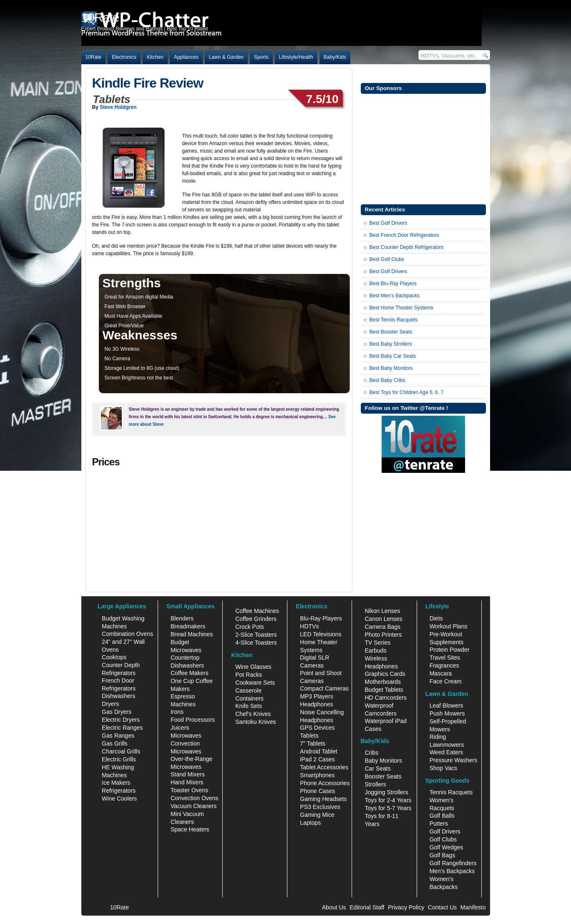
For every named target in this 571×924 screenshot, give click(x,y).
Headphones (316, 704)
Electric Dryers (121, 720)
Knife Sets (249, 706)
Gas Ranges (118, 736)
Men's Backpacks (452, 871)
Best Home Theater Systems (401, 308)
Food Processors (193, 720)
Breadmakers (188, 626)
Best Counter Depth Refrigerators (407, 247)
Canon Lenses (383, 619)
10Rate (94, 57)
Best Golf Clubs (387, 259)
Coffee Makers (190, 673)
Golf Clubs (443, 839)
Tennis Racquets (451, 792)
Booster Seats (383, 776)
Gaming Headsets (323, 799)
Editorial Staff (367, 907)
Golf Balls (442, 816)
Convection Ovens (194, 798)
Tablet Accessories (324, 767)
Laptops (310, 823)
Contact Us (442, 907)
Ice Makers (116, 783)
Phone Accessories (325, 783)
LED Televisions (321, 634)
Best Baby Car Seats (393, 356)
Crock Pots (249, 627)
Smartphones (317, 775)
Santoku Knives (255, 722)
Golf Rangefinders (453, 863)
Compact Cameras (324, 688)
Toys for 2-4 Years (388, 800)
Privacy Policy (406, 907)
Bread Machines (192, 634)
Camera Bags (382, 627)
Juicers (180, 728)
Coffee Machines (257, 611)
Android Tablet (318, 751)
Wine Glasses (253, 667)
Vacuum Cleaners (194, 806)
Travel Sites (445, 658)
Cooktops (114, 657)
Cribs (371, 753)
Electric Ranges (122, 728)
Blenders (182, 618)
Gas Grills (114, 743)
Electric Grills (119, 759)
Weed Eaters (446, 752)
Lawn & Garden (226, 57)
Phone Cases (317, 791)
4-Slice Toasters (256, 643)
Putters (439, 824)
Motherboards (382, 682)
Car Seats (377, 768)
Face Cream (446, 681)
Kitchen (155, 57)
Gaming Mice (317, 815)
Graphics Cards (385, 674)
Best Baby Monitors (391, 368)
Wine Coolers (119, 798)
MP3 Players (316, 696)
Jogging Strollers (386, 792)
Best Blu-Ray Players (393, 284)
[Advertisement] (423, 148)
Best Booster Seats (391, 332)
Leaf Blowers (446, 706)
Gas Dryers (117, 712)
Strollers (375, 784)
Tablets (309, 736)
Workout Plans (449, 626)
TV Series (377, 643)
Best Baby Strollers (391, 344)
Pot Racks (249, 675)
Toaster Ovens (189, 790)
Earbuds (375, 650)
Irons (177, 712)
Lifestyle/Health (296, 57)
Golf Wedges (446, 847)
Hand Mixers (187, 782)
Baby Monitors (383, 761)
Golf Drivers (445, 831)
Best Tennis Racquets (394, 320)
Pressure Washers (454, 760)
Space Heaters (190, 829)
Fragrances (444, 665)
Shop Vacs (444, 768)
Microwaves (186, 736)
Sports (261, 57)
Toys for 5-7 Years (388, 808)
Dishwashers (118, 696)
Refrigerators (119, 791)
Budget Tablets (384, 690)
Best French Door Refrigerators (404, 235)
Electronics (124, 57)
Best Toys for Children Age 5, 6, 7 (407, 392)
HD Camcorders (385, 698)
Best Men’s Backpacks (395, 296)
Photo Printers (383, 635)
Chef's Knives (253, 714)
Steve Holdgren (118, 107)
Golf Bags (442, 855)
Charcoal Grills (121, 751)
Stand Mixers (188, 774)
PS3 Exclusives (320, 807)
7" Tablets (313, 743)
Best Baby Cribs (387, 380)
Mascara (441, 673)
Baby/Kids (335, 57)
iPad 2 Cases (317, 759)
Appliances (186, 57)
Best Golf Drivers (389, 223)
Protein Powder (450, 650)
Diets (436, 618)
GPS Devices (317, 728)
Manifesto (473, 907)
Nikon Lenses (382, 611)
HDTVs (309, 626)
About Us (334, 907)
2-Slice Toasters (256, 635)
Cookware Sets (255, 683)
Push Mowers (447, 713)
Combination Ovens (127, 634)
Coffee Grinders (256, 619)
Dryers (110, 704)
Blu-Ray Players (321, 618)
